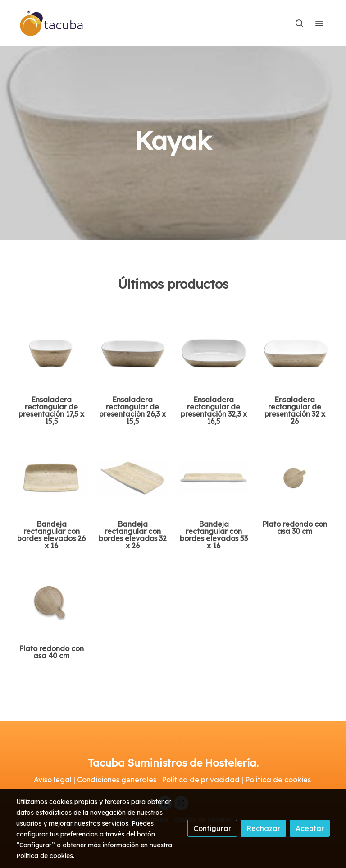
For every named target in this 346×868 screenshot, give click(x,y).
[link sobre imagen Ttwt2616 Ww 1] (51, 478)
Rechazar (263, 828)
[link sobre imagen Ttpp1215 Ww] (51, 602)
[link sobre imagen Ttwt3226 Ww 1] (132, 478)
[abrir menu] (319, 23)
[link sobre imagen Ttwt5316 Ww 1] (214, 478)
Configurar (212, 828)
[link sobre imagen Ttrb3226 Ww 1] (295, 354)
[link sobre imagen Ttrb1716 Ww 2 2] (51, 354)
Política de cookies (45, 856)
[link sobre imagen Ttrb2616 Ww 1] (132, 354)
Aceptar (310, 828)
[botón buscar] (299, 23)
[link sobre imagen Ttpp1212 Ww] (295, 478)
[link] (52, 23)
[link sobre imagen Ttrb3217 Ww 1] (214, 354)
